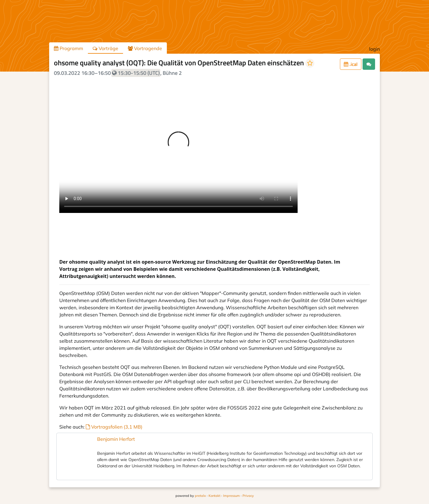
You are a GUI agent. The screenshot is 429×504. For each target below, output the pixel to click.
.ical (351, 64)
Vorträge (105, 48)
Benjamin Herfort (116, 439)
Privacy (248, 496)
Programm (69, 48)
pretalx (200, 496)
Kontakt (214, 496)
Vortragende (145, 48)
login (374, 49)
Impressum (231, 496)
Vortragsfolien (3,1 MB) (114, 427)
